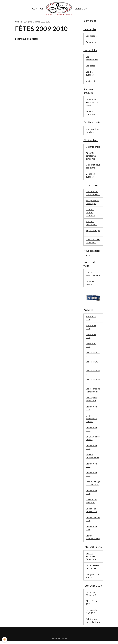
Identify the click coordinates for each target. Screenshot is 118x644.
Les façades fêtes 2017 (91, 400)
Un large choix (93, 147)
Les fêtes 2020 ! (93, 373)
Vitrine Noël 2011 (92, 476)
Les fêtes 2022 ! (93, 355)
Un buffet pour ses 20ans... (93, 167)
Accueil (18, 22)
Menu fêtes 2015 (91, 605)
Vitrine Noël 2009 (92, 530)
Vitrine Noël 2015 (92, 410)
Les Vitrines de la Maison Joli (93, 391)
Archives (28, 22)
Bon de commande (91, 113)
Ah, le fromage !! (93, 233)
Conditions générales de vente (92, 103)
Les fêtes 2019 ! (93, 382)
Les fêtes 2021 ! (93, 364)
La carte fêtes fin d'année (93, 569)
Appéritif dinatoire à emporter (91, 156)
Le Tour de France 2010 (92, 512)
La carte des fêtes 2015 (92, 596)
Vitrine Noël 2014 (92, 431)
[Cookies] (5, 639)
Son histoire (92, 36)
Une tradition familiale (92, 131)
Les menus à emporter (27, 39)
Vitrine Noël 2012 (92, 467)
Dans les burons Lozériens (91, 213)
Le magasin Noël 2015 (91, 614)
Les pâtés (91, 66)
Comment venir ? (91, 284)
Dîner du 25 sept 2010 (91, 503)
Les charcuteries (92, 58)
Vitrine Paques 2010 (93, 521)
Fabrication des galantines (93, 623)
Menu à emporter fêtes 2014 (91, 558)
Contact (38, 9)
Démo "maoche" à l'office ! (91, 420)
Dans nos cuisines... (90, 176)
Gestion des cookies (59, 641)
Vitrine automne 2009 (93, 539)
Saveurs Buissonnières (93, 458)
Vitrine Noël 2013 (92, 449)
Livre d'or (81, 9)
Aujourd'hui (91, 42)
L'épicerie (91, 81)
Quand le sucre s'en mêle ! (93, 242)
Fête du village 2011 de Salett (93, 485)
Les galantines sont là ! (93, 578)
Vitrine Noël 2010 (92, 494)
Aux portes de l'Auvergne (93, 203)
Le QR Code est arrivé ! (93, 440)
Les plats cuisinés (90, 73)
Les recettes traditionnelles (93, 194)
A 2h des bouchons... (91, 224)
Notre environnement (93, 275)
